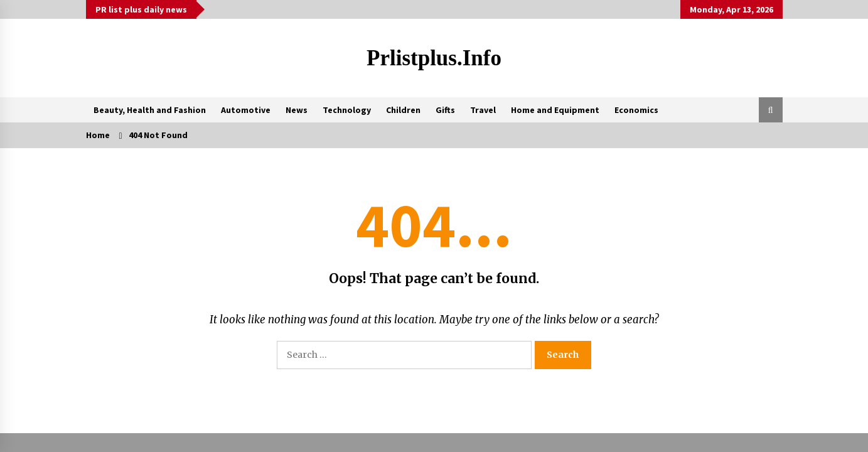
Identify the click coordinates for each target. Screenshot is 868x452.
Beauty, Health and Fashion (150, 110)
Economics (636, 110)
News (297, 110)
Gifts (445, 110)
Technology (347, 110)
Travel (483, 110)
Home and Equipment (555, 110)
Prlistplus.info (434, 58)
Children (403, 110)
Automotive (246, 110)
